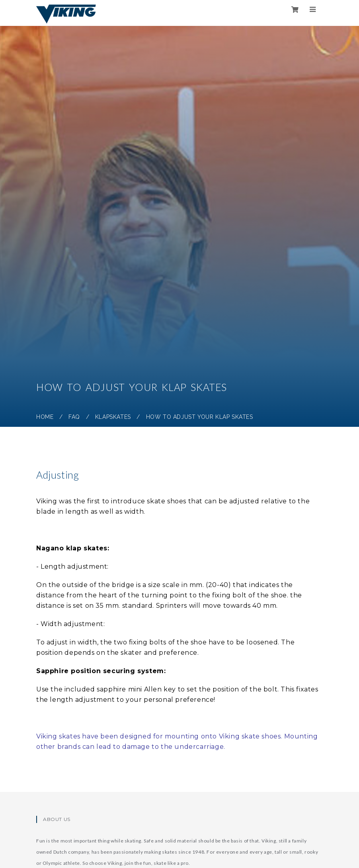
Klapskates (113, 417)
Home (45, 417)
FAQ (74, 417)
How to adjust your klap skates (200, 417)
